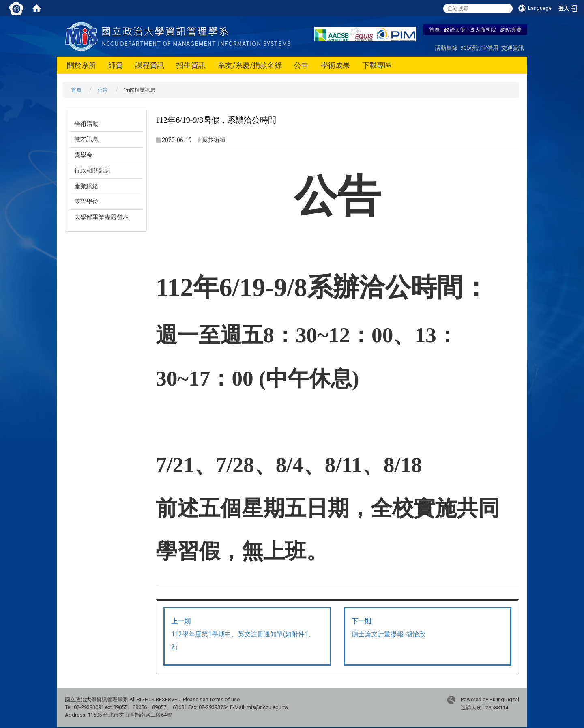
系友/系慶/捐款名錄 (250, 65)
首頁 (434, 30)
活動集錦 (446, 48)
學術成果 (335, 65)
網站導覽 (511, 30)
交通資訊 (513, 48)
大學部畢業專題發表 (102, 217)
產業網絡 (86, 186)
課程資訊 (150, 65)
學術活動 (86, 124)
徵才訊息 (86, 139)
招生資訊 (191, 65)
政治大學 (455, 30)
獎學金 (83, 155)
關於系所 (82, 65)
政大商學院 (483, 30)
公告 (301, 65)
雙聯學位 (86, 202)
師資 (116, 65)
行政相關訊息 (92, 170)
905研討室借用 (479, 48)
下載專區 (377, 65)
